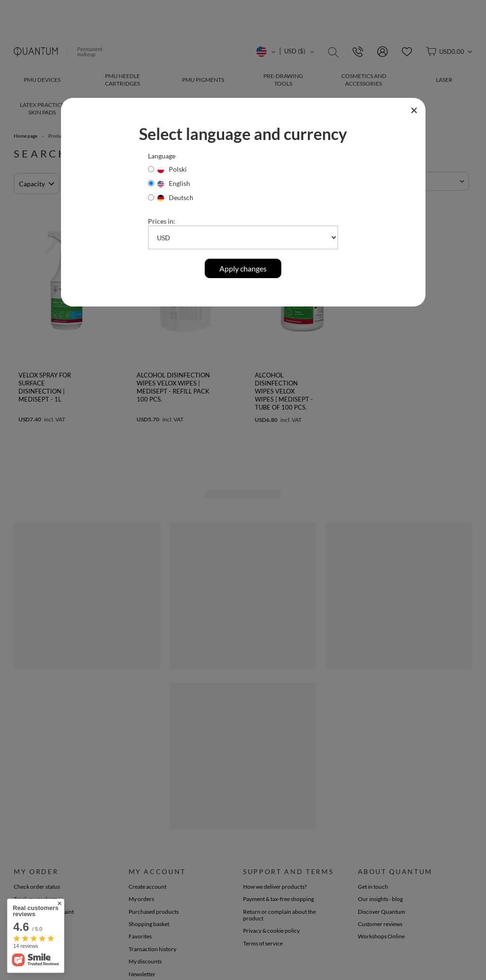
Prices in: (162, 221)
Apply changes (243, 268)
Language (162, 156)
